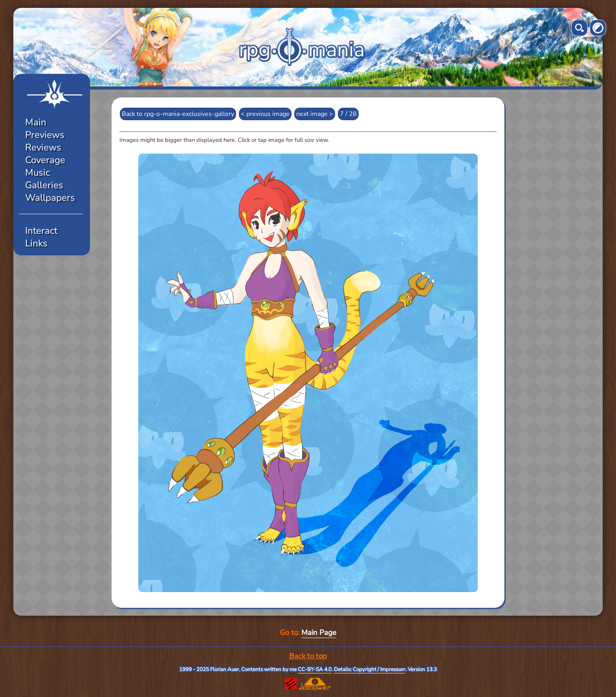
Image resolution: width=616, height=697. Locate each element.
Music (38, 172)
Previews (45, 135)
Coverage (45, 160)
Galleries (44, 185)
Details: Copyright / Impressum (370, 669)
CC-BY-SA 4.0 (315, 669)
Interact (41, 231)
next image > (315, 114)
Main (36, 122)
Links (36, 243)
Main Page (319, 633)
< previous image (265, 114)
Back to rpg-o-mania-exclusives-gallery (178, 114)
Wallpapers (50, 198)
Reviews (43, 147)
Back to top (308, 656)
